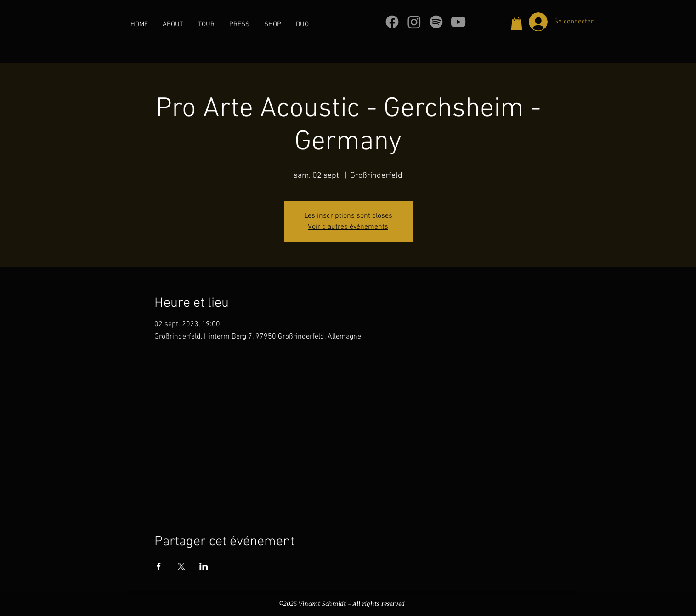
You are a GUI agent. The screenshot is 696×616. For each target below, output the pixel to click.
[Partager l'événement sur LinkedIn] (204, 566)
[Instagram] (414, 22)
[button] (517, 23)
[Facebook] (392, 22)
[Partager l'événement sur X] (181, 566)
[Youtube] (458, 22)
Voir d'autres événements (348, 227)
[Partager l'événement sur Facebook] (159, 566)
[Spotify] (436, 22)
